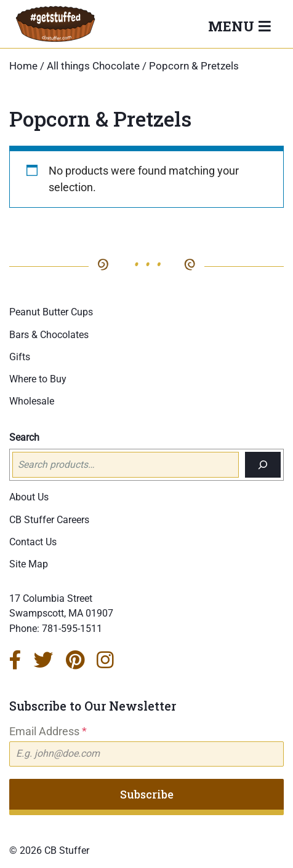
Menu (233, 26)
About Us (29, 497)
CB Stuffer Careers (49, 520)
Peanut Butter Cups (51, 312)
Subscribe (147, 794)
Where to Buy (38, 379)
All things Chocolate (93, 66)
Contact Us (33, 542)
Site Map (29, 564)
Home (23, 66)
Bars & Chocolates (49, 335)
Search (24, 437)
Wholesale (32, 401)
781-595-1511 (72, 629)
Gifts (20, 357)
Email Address (48, 731)
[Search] (263, 465)
